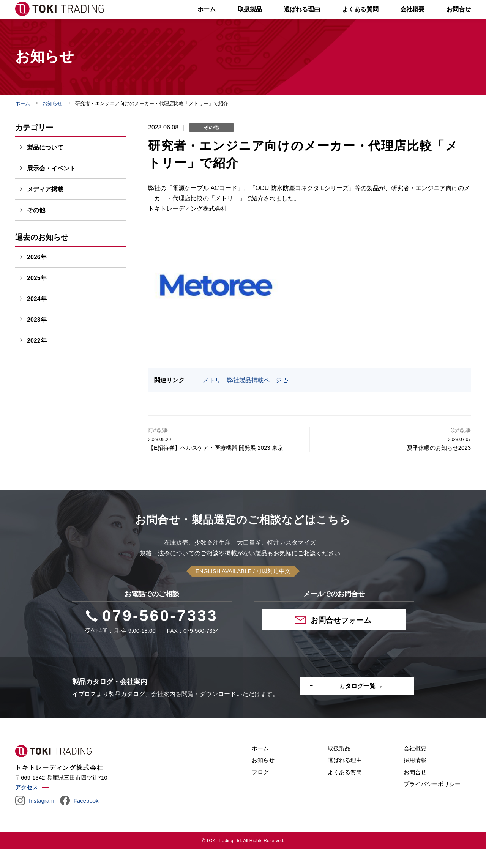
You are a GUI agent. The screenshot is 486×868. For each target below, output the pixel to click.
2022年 (37, 360)
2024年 (37, 318)
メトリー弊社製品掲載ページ (242, 399)
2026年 (37, 276)
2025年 (37, 297)
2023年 (37, 339)
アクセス (27, 806)
